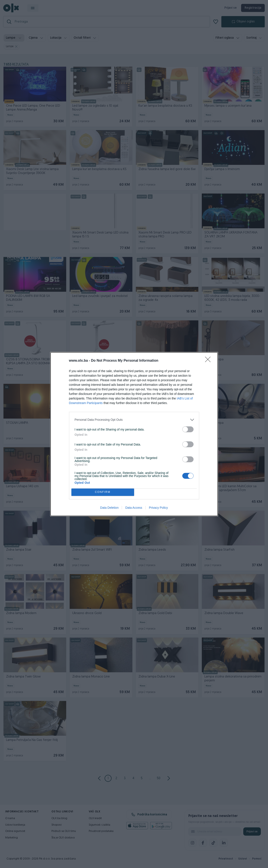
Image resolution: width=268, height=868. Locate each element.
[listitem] (134, 420)
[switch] (188, 429)
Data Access (134, 508)
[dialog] (134, 434)
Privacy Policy (158, 508)
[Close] (209, 361)
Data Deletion (109, 508)
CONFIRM (103, 492)
